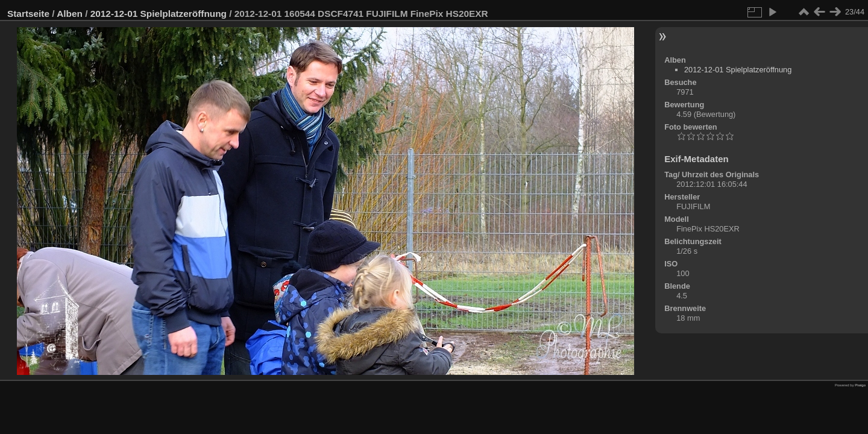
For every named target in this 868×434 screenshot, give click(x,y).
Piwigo (860, 385)
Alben (70, 14)
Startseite (28, 14)
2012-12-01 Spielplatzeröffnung (159, 14)
